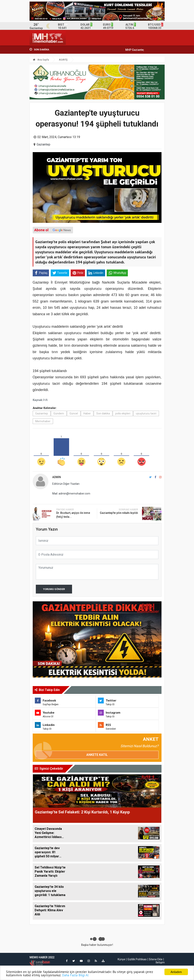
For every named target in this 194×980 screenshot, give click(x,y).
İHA (45, 400)
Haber (87, 413)
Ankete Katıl (97, 755)
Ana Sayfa (41, 60)
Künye (121, 959)
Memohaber (43, 421)
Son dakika (103, 413)
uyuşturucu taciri (146, 413)
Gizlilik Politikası (137, 959)
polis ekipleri (123, 413)
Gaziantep (43, 144)
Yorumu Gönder (54, 589)
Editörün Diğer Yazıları (66, 484)
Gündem (59, 413)
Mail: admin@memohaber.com (71, 494)
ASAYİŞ (63, 60)
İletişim (160, 962)
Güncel (74, 413)
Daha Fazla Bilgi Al (75, 975)
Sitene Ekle (156, 959)
